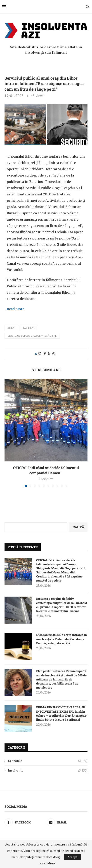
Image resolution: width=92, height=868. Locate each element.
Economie (48, 761)
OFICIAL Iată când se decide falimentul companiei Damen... (46, 470)
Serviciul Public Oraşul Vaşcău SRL (32, 336)
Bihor (11, 328)
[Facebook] (25, 822)
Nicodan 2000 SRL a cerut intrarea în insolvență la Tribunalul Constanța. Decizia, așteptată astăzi (61, 639)
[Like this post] (40, 354)
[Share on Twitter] (49, 354)
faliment (29, 328)
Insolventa (48, 770)
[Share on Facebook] (45, 354)
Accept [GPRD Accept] (72, 857)
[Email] (67, 822)
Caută (78, 527)
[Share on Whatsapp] (54, 354)
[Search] (87, 7)
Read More (15, 309)
